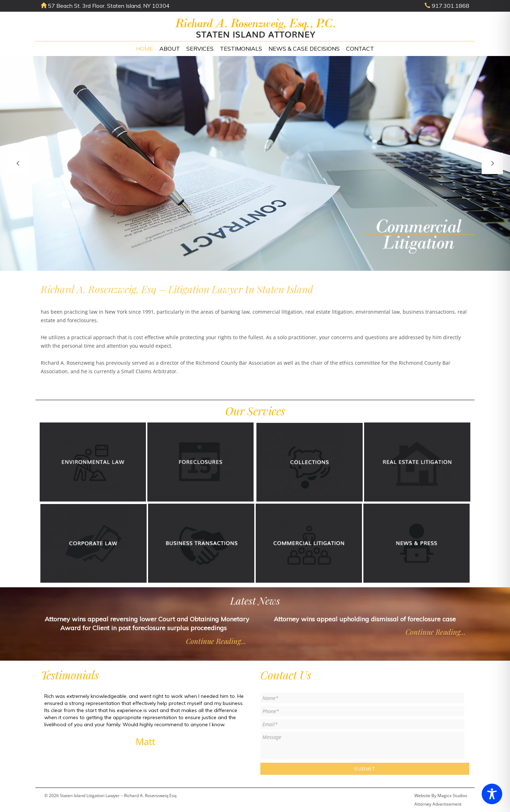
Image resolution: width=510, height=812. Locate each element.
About (170, 49)
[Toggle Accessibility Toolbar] (492, 794)
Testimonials (241, 49)
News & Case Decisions (304, 49)
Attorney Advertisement (438, 804)
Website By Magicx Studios (441, 796)
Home (144, 49)
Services (200, 49)
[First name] (362, 698)
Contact (360, 49)
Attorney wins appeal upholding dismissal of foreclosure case (365, 619)
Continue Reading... (216, 641)
